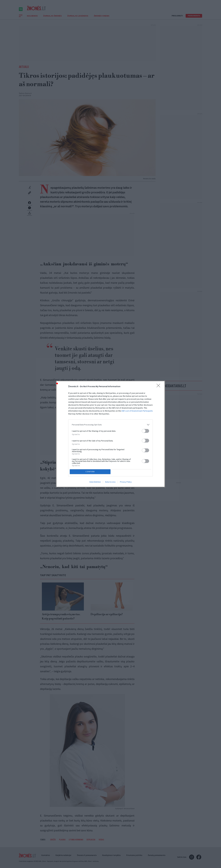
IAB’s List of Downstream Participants (137, 410)
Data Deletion (95, 483)
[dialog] (111, 434)
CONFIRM (91, 472)
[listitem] (111, 424)
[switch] (145, 430)
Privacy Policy (126, 483)
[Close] (159, 386)
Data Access (110, 483)
